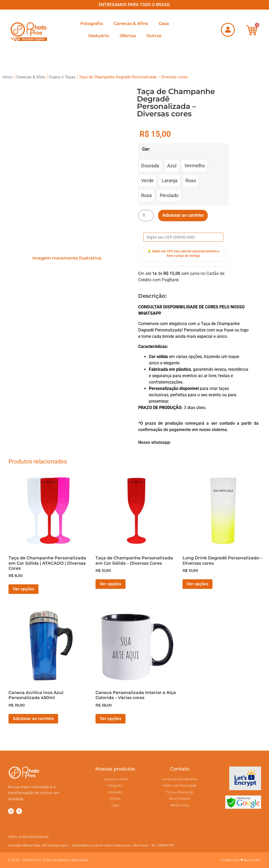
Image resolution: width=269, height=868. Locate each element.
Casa (164, 24)
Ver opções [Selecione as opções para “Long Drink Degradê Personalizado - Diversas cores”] (198, 584)
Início (8, 77)
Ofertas (128, 36)
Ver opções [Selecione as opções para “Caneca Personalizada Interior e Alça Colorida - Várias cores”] (110, 719)
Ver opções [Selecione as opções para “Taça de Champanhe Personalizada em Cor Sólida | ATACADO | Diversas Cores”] (23, 589)
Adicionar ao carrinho (183, 215)
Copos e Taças (62, 77)
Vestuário (99, 36)
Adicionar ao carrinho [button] (33, 719)
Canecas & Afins (131, 24)
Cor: (146, 149)
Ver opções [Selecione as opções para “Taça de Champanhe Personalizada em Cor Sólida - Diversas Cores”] (110, 584)
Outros (154, 36)
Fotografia (92, 24)
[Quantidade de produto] (146, 216)
